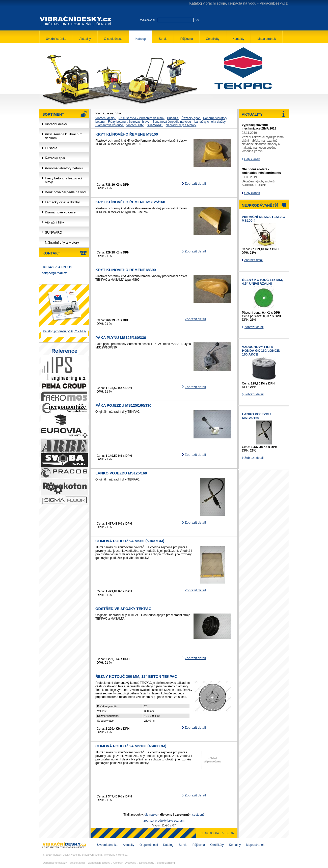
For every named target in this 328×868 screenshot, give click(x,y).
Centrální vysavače (125, 863)
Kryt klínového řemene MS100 (127, 134)
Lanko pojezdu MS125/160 (121, 473)
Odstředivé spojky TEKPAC (123, 609)
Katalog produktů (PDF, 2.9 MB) (64, 331)
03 (212, 833)
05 (222, 833)
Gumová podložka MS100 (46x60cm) (131, 746)
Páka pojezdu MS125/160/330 (123, 405)
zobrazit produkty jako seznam (164, 821)
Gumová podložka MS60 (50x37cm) (130, 541)
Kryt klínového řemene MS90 (126, 270)
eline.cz (123, 855)
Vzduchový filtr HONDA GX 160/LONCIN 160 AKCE (261, 351)
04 (217, 833)
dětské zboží (77, 863)
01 (201, 833)
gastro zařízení (166, 863)
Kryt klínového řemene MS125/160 (130, 202)
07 (233, 833)
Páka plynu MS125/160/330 (121, 338)
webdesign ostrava (99, 863)
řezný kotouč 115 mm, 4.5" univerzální (262, 282)
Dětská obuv (146, 863)
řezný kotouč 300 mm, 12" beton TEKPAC (136, 677)
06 (227, 833)
